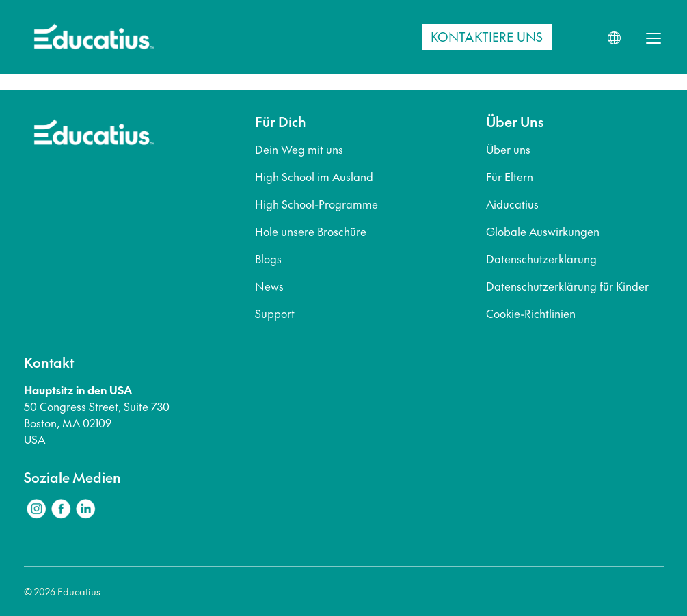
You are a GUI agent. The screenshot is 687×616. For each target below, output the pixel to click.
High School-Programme (316, 204)
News (269, 286)
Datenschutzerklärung (541, 258)
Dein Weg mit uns (299, 149)
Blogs (268, 258)
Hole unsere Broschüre (311, 231)
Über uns (508, 149)
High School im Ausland (314, 176)
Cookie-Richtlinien (531, 313)
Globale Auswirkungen (543, 231)
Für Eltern (510, 176)
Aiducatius (512, 204)
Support (275, 313)
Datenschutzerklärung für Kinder (567, 286)
